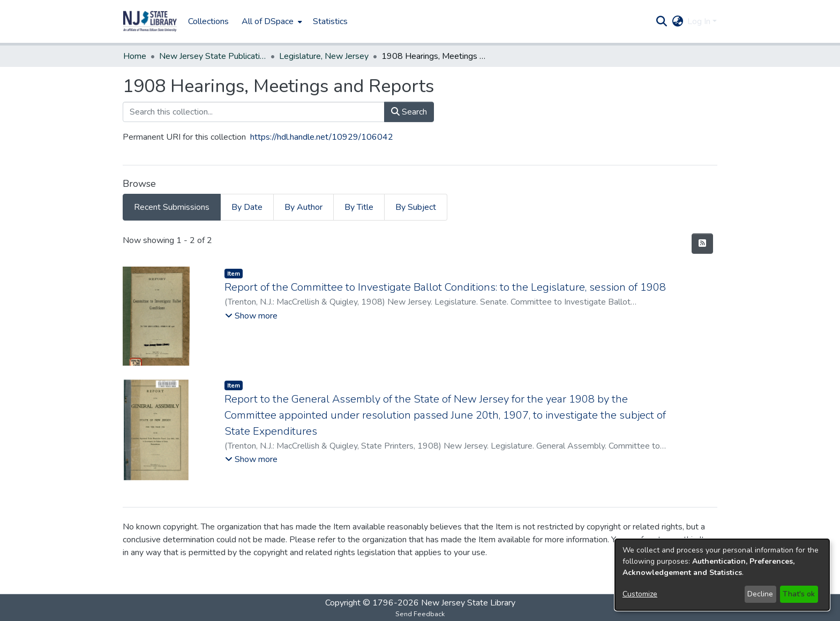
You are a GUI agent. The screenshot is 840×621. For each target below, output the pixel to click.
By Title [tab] (359, 207)
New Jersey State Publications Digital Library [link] (213, 56)
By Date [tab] (247, 207)
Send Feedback (420, 614)
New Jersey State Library (468, 603)
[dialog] (722, 575)
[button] (150, 21)
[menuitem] (271, 21)
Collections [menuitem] (208, 21)
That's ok (799, 594)
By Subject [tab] (416, 207)
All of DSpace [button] (268, 21)
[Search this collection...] (254, 112)
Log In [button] (700, 21)
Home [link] (135, 56)
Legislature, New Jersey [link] (324, 56)
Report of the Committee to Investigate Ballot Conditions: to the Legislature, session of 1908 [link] (445, 287)
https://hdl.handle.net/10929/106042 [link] (322, 137)
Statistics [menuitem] (330, 21)
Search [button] (409, 112)
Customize (640, 594)
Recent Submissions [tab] (172, 207)
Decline (760, 594)
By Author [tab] (303, 207)
